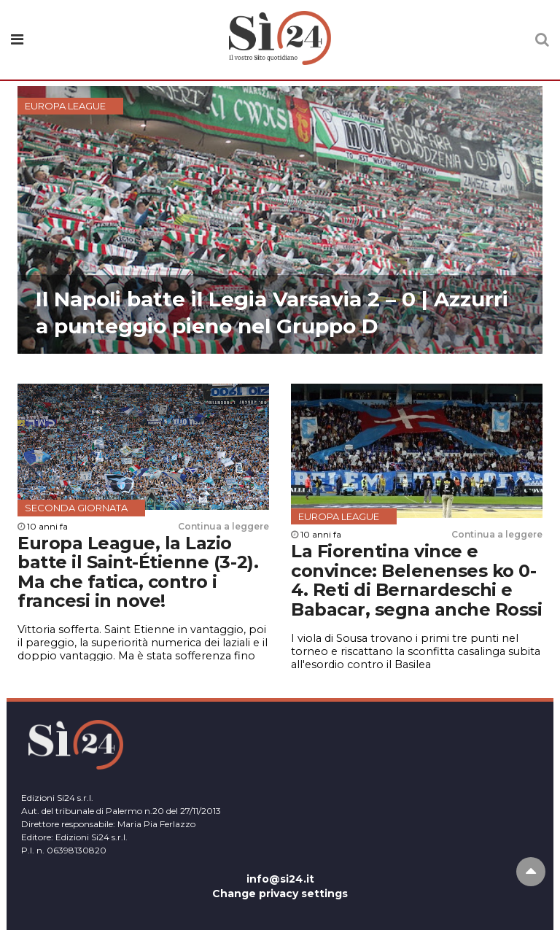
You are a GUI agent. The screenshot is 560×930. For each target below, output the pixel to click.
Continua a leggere (223, 526)
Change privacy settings (280, 894)
